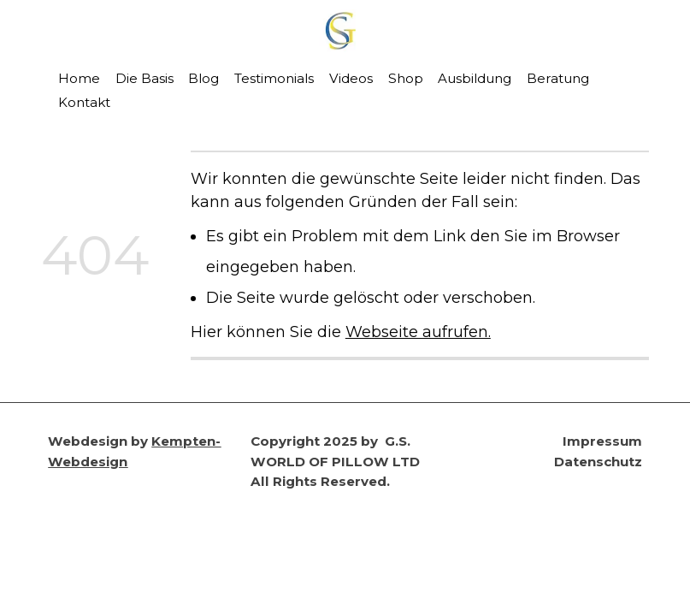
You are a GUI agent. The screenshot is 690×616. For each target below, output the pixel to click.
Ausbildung (475, 78)
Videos (351, 78)
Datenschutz (598, 462)
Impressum (602, 441)
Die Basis (144, 78)
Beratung (558, 78)
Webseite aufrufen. (418, 332)
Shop (406, 78)
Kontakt (84, 102)
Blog (203, 78)
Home (79, 78)
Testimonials (274, 78)
